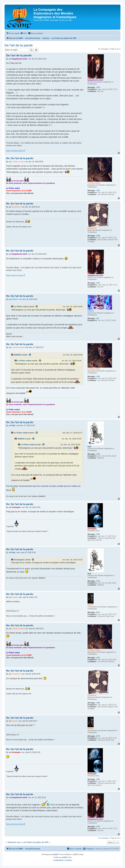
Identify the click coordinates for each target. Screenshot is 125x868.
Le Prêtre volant (94, 183)
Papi (89, 447)
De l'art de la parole (19, 45)
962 (98, 318)
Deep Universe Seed (14, 151)
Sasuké (90, 605)
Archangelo (92, 529)
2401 (98, 191)
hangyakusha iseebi (95, 80)
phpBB (55, 854)
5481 (98, 534)
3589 (98, 236)
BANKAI (91, 311)
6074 (98, 612)
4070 (98, 87)
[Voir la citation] (37, 307)
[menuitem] (24, 33)
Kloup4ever (92, 228)
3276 (98, 454)
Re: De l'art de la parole (20, 158)
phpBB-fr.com (67, 857)
